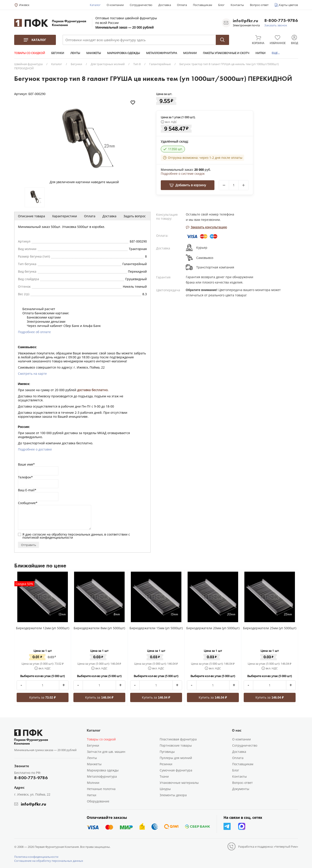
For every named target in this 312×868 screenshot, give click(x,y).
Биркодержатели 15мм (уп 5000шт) (156, 628)
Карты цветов (288, 5)
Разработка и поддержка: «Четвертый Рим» (268, 847)
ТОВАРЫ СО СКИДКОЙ (30, 53)
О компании (115, 5)
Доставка (165, 5)
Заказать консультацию (206, 227)
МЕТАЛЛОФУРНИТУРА (162, 53)
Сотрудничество (141, 5)
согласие (39, 534)
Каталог (95, 5)
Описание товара (31, 216)
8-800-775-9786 (281, 21)
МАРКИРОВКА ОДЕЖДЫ (124, 53)
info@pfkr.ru (245, 21)
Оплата (182, 5)
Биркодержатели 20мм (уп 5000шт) (213, 628)
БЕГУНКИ (58, 53)
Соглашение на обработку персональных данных (49, 861)
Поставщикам (203, 5)
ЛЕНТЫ (75, 53)
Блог (221, 5)
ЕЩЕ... (276, 53)
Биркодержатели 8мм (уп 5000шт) (99, 628)
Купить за (42, 697)
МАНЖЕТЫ (94, 53)
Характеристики (65, 216)
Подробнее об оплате (34, 332)
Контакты (237, 5)
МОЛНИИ (190, 53)
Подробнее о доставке (35, 449)
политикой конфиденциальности (48, 537)
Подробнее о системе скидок (183, 174)
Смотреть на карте (32, 374)
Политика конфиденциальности (36, 857)
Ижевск (24, 5)
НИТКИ (260, 53)
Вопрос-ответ (259, 5)
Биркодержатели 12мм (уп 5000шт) (43, 628)
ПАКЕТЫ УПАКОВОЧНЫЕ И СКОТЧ (226, 53)
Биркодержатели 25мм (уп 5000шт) (270, 628)
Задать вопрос (135, 216)
